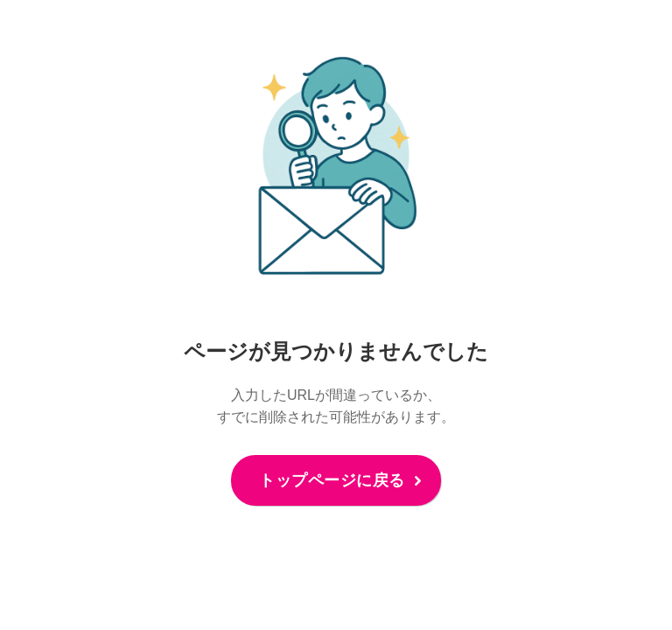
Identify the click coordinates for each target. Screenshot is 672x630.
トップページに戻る (332, 480)
